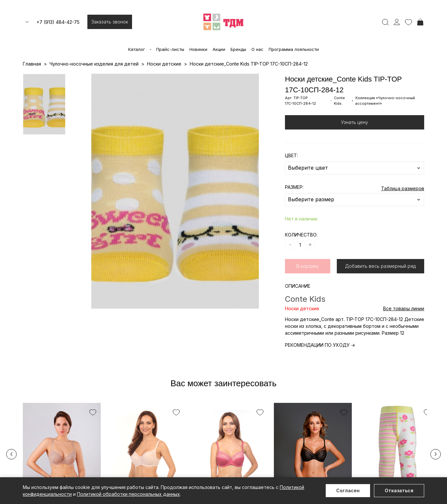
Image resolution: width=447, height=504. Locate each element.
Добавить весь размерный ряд (380, 266)
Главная (32, 64)
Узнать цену (355, 122)
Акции (219, 49)
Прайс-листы (170, 49)
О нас (257, 49)
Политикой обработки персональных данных (128, 494)
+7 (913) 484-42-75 (58, 22)
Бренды (238, 49)
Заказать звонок (110, 22)
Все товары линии (404, 308)
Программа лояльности (294, 49)
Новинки (198, 49)
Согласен (348, 490)
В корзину (308, 266)
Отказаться (399, 490)
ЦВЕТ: (291, 155)
